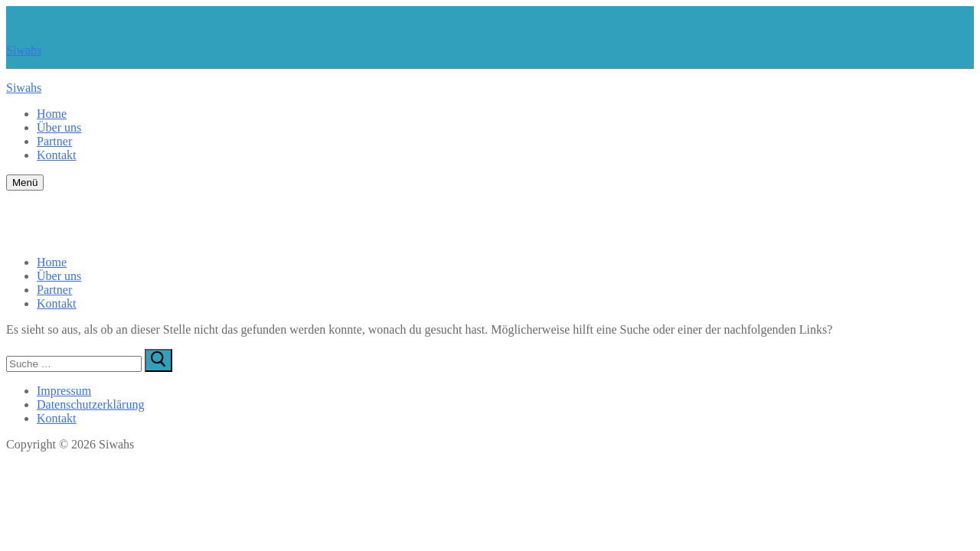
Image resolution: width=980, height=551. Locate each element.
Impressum (64, 391)
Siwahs (24, 50)
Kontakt (57, 418)
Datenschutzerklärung (90, 404)
